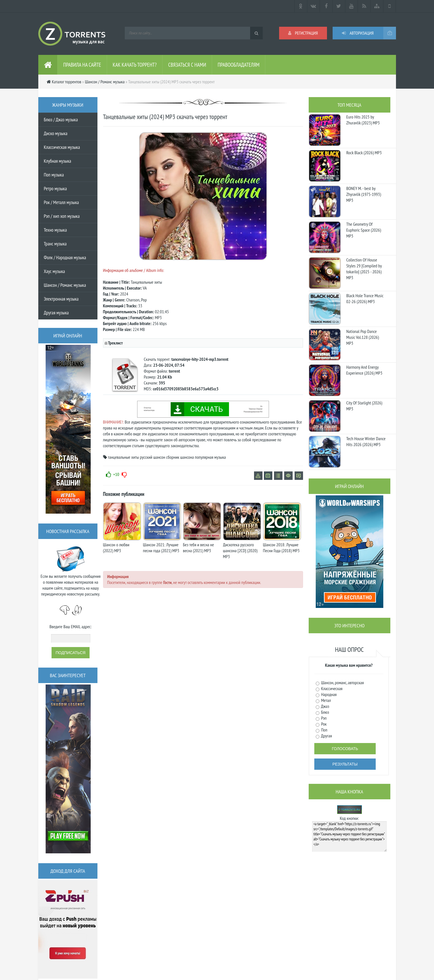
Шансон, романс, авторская (342, 683)
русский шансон (153, 457)
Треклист (115, 343)
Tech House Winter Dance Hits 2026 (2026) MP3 (366, 441)
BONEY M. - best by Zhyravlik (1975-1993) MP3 (364, 194)
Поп (324, 730)
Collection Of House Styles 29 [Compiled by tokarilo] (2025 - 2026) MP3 (364, 269)
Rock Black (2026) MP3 (364, 153)
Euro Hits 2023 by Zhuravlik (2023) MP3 (363, 120)
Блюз (325, 712)
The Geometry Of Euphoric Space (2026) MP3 (364, 230)
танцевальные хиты (123, 457)
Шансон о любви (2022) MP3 (116, 548)
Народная (329, 694)
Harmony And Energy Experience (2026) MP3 (364, 370)
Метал (326, 700)
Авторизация (358, 33)
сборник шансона (180, 457)
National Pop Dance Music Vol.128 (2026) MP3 (363, 337)
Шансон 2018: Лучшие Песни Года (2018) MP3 (281, 548)
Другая (326, 736)
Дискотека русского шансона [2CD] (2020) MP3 (240, 551)
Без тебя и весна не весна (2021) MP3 (199, 548)
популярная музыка (210, 457)
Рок (323, 724)
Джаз (325, 706)
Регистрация (303, 33)
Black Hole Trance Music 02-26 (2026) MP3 (365, 298)
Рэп (323, 718)
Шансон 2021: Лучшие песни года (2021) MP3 (161, 548)
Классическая (331, 688)
